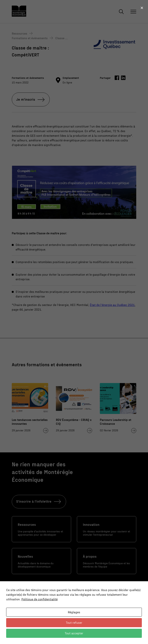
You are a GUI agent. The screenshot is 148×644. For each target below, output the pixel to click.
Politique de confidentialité (40, 599)
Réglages (74, 612)
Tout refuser (74, 622)
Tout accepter (74, 633)
